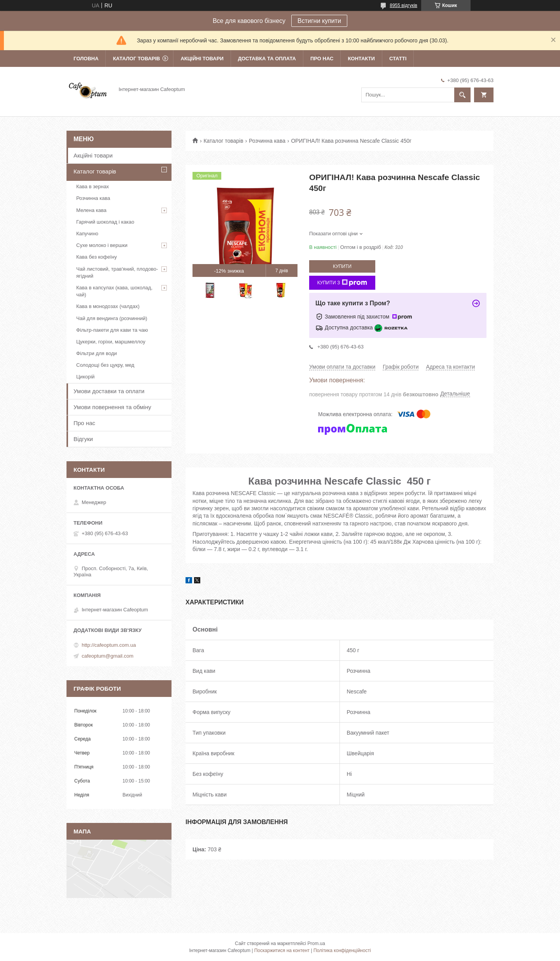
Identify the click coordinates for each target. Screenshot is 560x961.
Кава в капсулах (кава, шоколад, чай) (114, 291)
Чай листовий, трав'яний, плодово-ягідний (117, 272)
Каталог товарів (136, 59)
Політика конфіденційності (342, 950)
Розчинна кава (267, 141)
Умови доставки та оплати (109, 391)
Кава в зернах (93, 186)
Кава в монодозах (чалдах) (108, 306)
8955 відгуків (403, 5)
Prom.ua (316, 943)
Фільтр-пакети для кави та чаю (112, 330)
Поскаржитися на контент (282, 950)
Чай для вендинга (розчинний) (112, 318)
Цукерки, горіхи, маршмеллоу (111, 342)
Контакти (361, 59)
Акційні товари (202, 59)
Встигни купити (319, 21)
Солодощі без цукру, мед (105, 365)
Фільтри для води (97, 353)
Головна (86, 59)
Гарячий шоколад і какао (105, 222)
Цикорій (85, 377)
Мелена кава (91, 210)
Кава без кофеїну (97, 257)
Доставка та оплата (267, 59)
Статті (398, 59)
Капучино (87, 234)
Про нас (322, 59)
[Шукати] (462, 95)
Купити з (342, 283)
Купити (342, 266)
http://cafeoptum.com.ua (109, 645)
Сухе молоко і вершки (102, 245)
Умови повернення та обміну (112, 407)
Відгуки (83, 439)
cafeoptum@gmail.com (108, 656)
